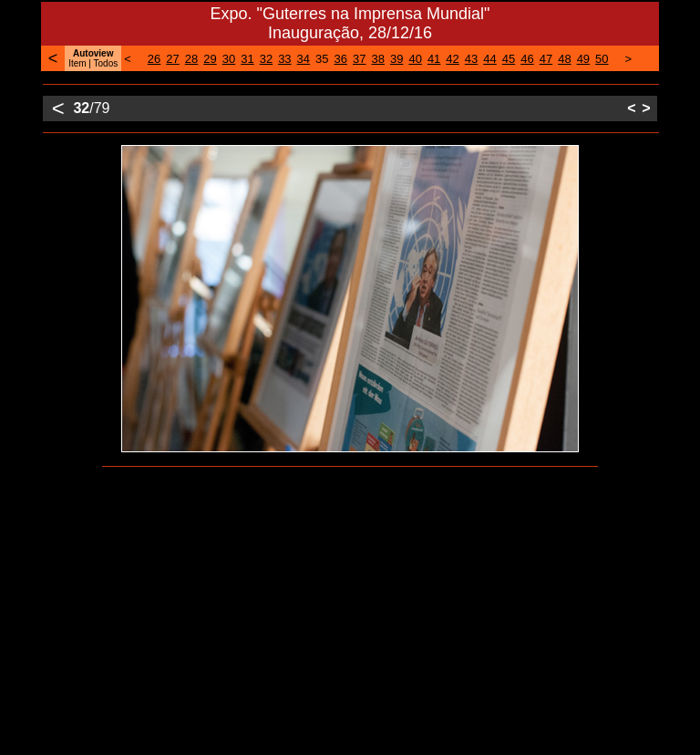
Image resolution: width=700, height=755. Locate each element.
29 (210, 59)
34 (304, 59)
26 (154, 59)
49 (583, 59)
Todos (106, 63)
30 (229, 59)
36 (341, 59)
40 (415, 59)
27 (172, 59)
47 (546, 59)
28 (191, 59)
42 (452, 59)
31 (247, 59)
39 (396, 59)
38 (377, 59)
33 (284, 59)
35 (322, 59)
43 (471, 59)
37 (359, 59)
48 (564, 59)
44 (489, 59)
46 (527, 59)
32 (266, 59)
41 (434, 59)
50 (602, 59)
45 (509, 59)
